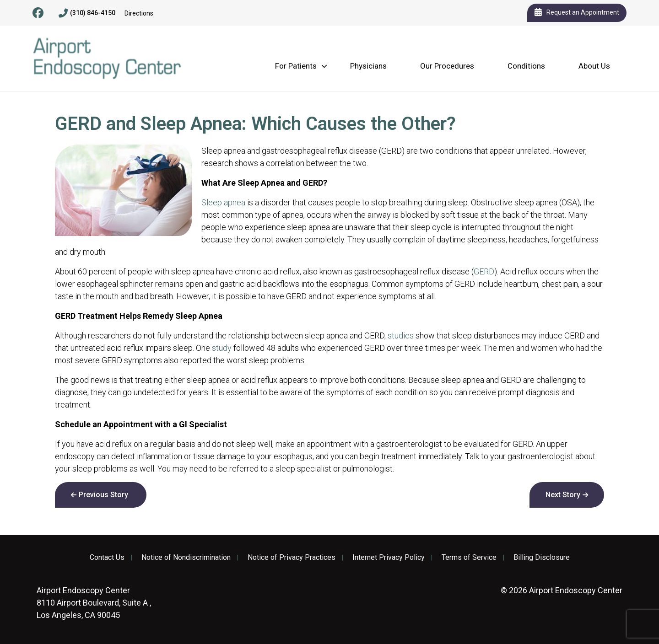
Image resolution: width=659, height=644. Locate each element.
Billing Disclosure (542, 558)
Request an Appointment (577, 13)
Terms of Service (469, 558)
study (222, 348)
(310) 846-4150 (87, 13)
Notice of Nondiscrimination (186, 558)
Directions (139, 13)
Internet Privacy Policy (389, 558)
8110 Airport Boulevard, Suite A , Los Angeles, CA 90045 (94, 603)
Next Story (563, 495)
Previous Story (103, 495)
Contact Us (107, 558)
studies (401, 335)
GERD (484, 271)
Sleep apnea (223, 202)
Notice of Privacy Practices (292, 558)
